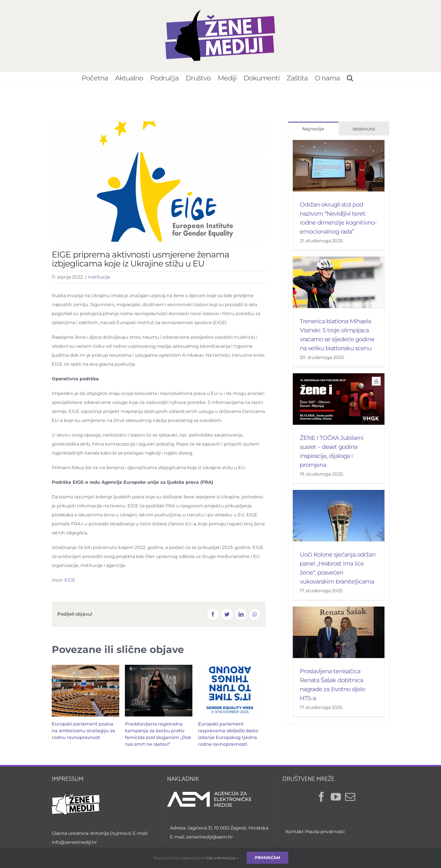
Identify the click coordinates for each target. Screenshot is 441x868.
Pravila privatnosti (325, 834)
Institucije (99, 280)
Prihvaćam (267, 858)
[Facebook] (321, 800)
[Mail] (350, 800)
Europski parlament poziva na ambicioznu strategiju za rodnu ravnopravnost (83, 733)
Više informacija (222, 858)
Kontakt (295, 834)
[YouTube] (336, 800)
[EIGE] (159, 184)
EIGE (70, 583)
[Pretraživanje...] (350, 78)
